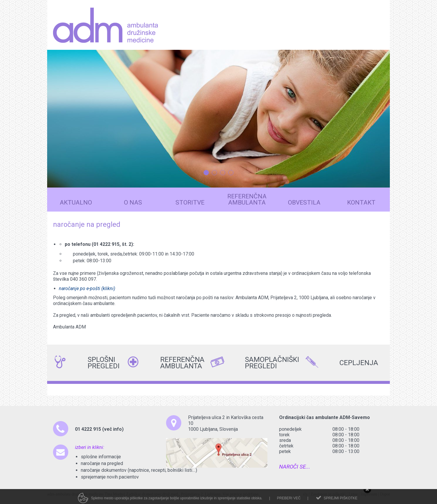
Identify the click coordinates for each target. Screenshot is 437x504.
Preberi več (289, 502)
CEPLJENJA (342, 363)
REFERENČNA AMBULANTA (163, 363)
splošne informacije (101, 457)
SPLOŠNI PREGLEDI (91, 363)
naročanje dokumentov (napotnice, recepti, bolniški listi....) (139, 470)
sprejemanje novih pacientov (110, 477)
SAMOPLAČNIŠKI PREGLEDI (248, 363)
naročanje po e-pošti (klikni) (87, 288)
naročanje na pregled (102, 463)
